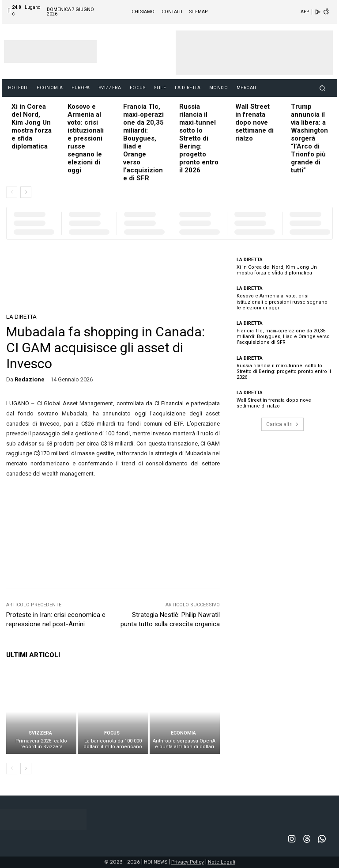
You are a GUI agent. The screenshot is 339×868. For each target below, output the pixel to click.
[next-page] (26, 192)
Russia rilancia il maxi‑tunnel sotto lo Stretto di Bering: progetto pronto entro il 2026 (199, 138)
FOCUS (112, 733)
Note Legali (222, 862)
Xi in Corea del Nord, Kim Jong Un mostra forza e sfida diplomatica (32, 126)
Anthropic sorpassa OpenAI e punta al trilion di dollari (185, 744)
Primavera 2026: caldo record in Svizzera (41, 744)
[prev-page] (12, 192)
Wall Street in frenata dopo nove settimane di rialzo (254, 122)
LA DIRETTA (21, 317)
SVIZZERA (40, 733)
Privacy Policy (188, 862)
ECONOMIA (183, 733)
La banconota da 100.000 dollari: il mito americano (113, 744)
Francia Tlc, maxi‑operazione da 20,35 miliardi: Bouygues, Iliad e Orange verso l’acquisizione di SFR (283, 337)
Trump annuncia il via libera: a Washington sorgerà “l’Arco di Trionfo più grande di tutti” (309, 138)
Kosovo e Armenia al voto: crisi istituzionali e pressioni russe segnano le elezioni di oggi (86, 138)
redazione (30, 379)
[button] (322, 88)
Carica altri (282, 424)
